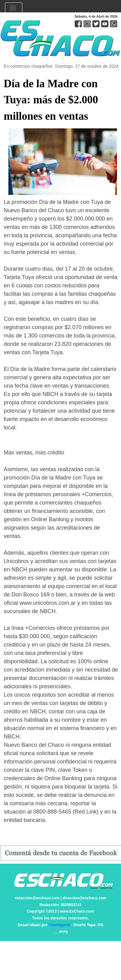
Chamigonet (59, 925)
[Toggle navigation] (14, 9)
